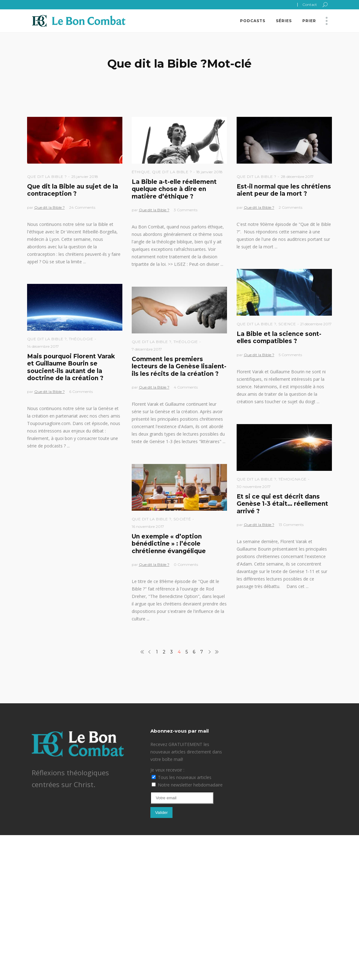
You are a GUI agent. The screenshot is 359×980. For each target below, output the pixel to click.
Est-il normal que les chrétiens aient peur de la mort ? (284, 190)
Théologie (81, 339)
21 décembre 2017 (316, 324)
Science (287, 324)
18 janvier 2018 (209, 172)
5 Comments (290, 355)
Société (182, 519)
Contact (310, 5)
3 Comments (186, 210)
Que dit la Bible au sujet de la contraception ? (73, 190)
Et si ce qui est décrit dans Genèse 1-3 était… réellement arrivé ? (282, 504)
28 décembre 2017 (297, 177)
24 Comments (82, 207)
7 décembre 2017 (147, 349)
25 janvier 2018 (85, 177)
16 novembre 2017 (148, 526)
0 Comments (186, 564)
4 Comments (186, 387)
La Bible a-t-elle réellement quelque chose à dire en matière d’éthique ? (174, 189)
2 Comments (291, 207)
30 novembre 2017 (254, 487)
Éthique (141, 172)
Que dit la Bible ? (47, 177)
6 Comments (81, 392)
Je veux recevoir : (167, 770)
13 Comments (291, 525)
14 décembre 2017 (43, 346)
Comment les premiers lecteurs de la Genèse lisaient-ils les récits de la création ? (179, 366)
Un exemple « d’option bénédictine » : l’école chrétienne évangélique (169, 544)
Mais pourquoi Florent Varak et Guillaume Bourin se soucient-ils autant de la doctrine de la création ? (71, 367)
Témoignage (293, 479)
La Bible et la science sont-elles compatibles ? (279, 337)
